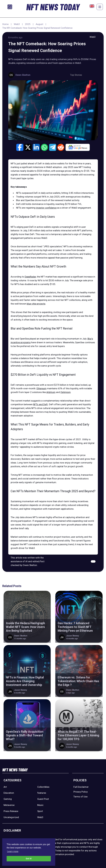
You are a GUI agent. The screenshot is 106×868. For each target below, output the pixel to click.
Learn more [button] (13, 851)
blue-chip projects (36, 304)
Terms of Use (80, 797)
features (42, 793)
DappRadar (30, 277)
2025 (28, 24)
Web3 (17, 24)
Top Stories (76, 75)
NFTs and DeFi (41, 404)
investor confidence (46, 208)
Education (9, 793)
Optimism (66, 392)
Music (40, 805)
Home (5, 24)
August (39, 24)
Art (5, 787)
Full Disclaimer (81, 787)
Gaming (8, 799)
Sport (40, 811)
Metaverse (9, 805)
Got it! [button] (29, 859)
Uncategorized (11, 817)
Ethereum (42, 388)
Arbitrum (51, 392)
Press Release (11, 811)
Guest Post (43, 799)
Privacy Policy (81, 792)
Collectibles (43, 787)
